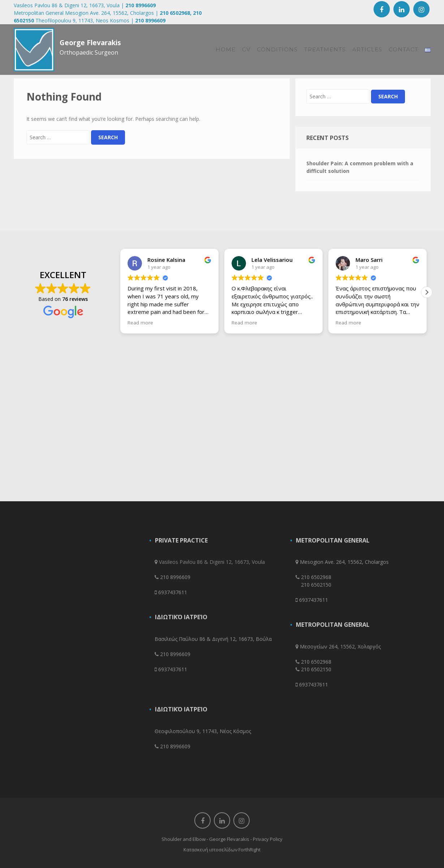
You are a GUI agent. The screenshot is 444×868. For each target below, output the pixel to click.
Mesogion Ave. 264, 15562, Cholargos (344, 562)
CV (246, 49)
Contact (404, 49)
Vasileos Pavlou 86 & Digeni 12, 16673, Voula (67, 5)
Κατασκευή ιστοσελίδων (210, 850)
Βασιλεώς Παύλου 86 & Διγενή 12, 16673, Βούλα (213, 639)
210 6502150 (316, 585)
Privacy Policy (268, 839)
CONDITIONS (277, 49)
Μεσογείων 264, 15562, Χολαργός (340, 646)
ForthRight (249, 850)
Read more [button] (140, 323)
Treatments (325, 49)
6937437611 (173, 592)
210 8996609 (141, 5)
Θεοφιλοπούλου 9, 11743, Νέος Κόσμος (203, 731)
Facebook (382, 9)
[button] (427, 292)
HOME (226, 49)
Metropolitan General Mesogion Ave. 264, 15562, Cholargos (84, 13)
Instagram (421, 9)
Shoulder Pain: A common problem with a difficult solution (360, 167)
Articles (367, 49)
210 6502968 (175, 13)
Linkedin (402, 9)
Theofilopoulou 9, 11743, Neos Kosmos (82, 20)
